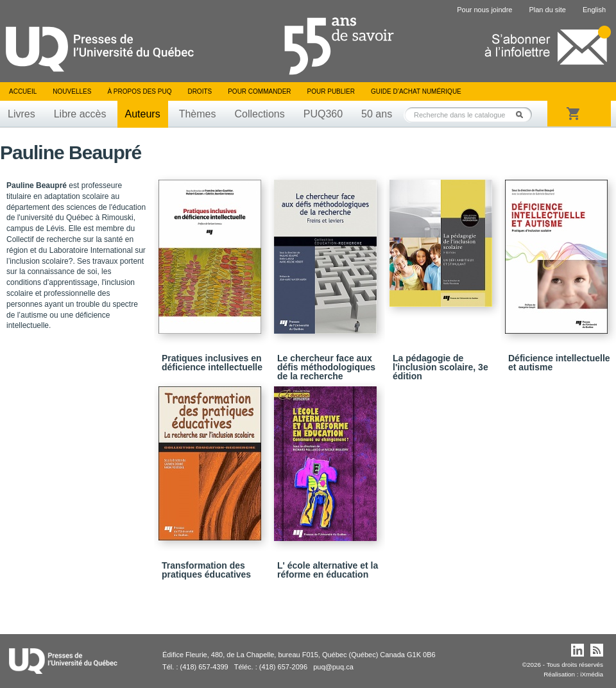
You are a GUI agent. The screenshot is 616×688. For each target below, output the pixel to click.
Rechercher (523, 115)
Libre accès (80, 114)
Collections (259, 114)
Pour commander (259, 91)
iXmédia (592, 674)
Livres (21, 114)
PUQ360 (323, 114)
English (594, 10)
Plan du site (547, 10)
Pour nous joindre (484, 10)
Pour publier (331, 91)
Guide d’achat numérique (416, 91)
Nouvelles (72, 91)
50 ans (377, 114)
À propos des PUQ (139, 91)
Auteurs (143, 114)
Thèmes (198, 114)
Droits (200, 91)
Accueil (23, 91)
